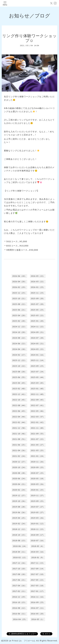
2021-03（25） (38, 450)
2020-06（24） (19, 479)
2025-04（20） (19, 315)
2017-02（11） (19, 591)
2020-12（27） (19, 462)
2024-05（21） (38, 344)
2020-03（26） (38, 484)
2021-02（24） (19, 456)
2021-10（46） (19, 434)
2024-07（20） (38, 338)
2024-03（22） (38, 349)
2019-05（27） (38, 512)
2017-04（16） (19, 586)
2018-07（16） (38, 541)
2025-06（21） (19, 310)
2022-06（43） (19, 411)
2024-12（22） (19, 327)
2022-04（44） (19, 417)
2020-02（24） (19, 490)
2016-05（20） (38, 614)
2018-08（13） (19, 541)
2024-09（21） (38, 332)
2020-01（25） (38, 490)
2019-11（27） (38, 496)
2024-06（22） (19, 344)
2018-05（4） (38, 546)
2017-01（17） (38, 591)
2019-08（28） (19, 507)
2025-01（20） (38, 321)
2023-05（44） (38, 377)
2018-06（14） (20, 546)
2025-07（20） (38, 304)
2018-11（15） (38, 529)
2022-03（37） (38, 417)
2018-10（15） (19, 535)
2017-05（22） (38, 580)
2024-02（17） (19, 355)
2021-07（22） (38, 439)
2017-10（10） (19, 569)
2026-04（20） (19, 282)
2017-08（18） (19, 574)
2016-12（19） (19, 597)
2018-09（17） (38, 535)
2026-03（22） (38, 282)
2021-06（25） (19, 445)
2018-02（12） (20, 558)
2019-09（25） (38, 501)
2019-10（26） (19, 501)
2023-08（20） (19, 372)
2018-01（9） (38, 558)
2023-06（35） (19, 377)
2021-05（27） (38, 445)
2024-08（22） (19, 338)
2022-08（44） (19, 405)
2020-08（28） (19, 473)
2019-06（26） (19, 512)
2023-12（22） (19, 360)
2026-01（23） (38, 287)
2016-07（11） (38, 608)
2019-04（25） (19, 518)
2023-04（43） (19, 383)
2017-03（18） (38, 586)
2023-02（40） (19, 389)
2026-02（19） (19, 287)
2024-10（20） (19, 332)
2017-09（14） (38, 569)
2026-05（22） (38, 276)
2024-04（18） (19, 349)
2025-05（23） (38, 310)
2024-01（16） (38, 355)
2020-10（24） (19, 467)
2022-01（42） (38, 422)
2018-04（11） (19, 552)
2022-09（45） (38, 400)
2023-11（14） (38, 360)
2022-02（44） (19, 422)
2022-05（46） (38, 411)
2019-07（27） (38, 507)
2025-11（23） (38, 293)
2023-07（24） (38, 372)
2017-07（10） (38, 574)
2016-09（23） (38, 602)
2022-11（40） (38, 394)
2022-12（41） (19, 394)
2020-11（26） (38, 462)
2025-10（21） (19, 299)
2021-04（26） (19, 450)
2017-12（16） (19, 563)
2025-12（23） (19, 293)
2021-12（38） (19, 428)
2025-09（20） (38, 299)
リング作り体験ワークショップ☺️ (29, 38)
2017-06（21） (19, 580)
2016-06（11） (19, 614)
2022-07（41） (38, 405)
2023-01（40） (38, 389)
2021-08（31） (19, 439)
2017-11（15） (38, 563)
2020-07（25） (38, 473)
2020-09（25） (38, 467)
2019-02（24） (19, 524)
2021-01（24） (38, 456)
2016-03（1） (38, 619)
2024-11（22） (38, 327)
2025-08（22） (19, 304)
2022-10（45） (19, 400)
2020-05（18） (38, 479)
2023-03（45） (38, 383)
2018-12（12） (19, 529)
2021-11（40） (38, 428)
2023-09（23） (38, 366)
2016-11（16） (38, 597)
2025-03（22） (38, 315)
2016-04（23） (20, 619)
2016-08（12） (19, 608)
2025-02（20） (19, 321)
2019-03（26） (38, 518)
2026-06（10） (19, 276)
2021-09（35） (38, 434)
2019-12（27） (19, 496)
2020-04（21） (19, 484)
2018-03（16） (38, 552)
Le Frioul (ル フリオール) (22, 641)
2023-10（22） (19, 366)
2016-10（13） (19, 602)
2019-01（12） (38, 524)
